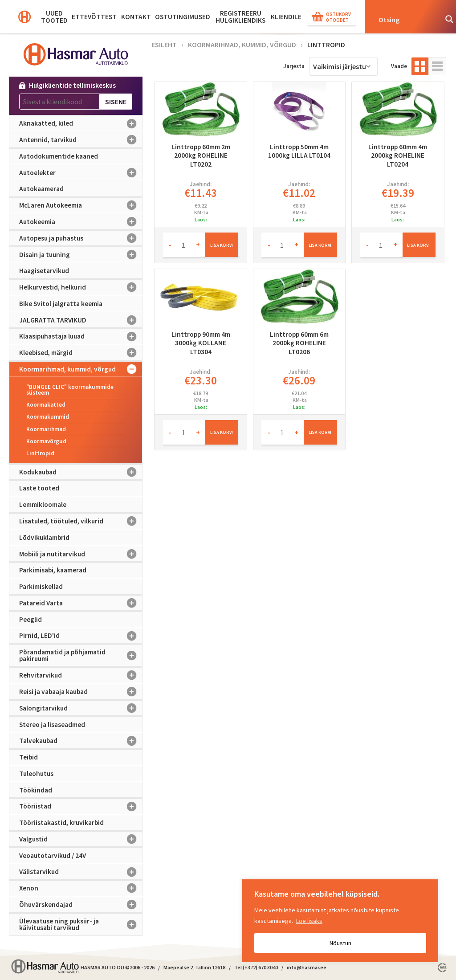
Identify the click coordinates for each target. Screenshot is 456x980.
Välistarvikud (81, 872)
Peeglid (31, 619)
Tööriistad (81, 806)
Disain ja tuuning (81, 254)
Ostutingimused (183, 17)
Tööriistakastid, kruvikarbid (61, 823)
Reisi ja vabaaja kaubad (81, 692)
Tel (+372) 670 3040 (256, 967)
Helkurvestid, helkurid (81, 287)
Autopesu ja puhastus (81, 238)
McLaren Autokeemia (81, 205)
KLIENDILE (286, 17)
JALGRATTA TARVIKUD (81, 320)
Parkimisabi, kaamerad (53, 570)
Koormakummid (48, 417)
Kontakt (136, 17)
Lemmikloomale (43, 504)
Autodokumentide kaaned (59, 156)
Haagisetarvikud (44, 271)
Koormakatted (46, 405)
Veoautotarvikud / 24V (53, 855)
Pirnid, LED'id (81, 636)
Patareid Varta (81, 603)
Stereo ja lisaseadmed (52, 725)
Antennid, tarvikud (81, 140)
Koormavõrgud (46, 441)
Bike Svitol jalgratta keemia (61, 304)
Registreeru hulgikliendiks (240, 17)
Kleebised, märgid (81, 353)
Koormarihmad (46, 429)
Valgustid (81, 839)
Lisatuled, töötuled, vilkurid (81, 521)
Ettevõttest (94, 17)
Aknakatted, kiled (81, 123)
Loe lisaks (309, 921)
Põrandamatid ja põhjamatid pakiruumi (81, 655)
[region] (340, 921)
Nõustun (340, 943)
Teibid (28, 757)
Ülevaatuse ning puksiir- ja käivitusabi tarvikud (81, 925)
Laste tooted (39, 488)
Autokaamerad (41, 189)
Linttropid (40, 453)
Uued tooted (54, 17)
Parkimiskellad (41, 586)
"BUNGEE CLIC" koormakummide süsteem (70, 390)
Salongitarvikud (81, 708)
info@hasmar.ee (307, 967)
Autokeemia (81, 222)
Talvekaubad (81, 741)
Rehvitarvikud (81, 675)
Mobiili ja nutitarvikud (81, 554)
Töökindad (36, 790)
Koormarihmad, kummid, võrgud (81, 369)
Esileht (164, 45)
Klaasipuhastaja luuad (81, 336)
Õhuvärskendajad (81, 905)
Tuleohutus (36, 774)
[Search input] (405, 19)
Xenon (81, 888)
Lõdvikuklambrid (44, 537)
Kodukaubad (81, 472)
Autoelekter (81, 173)
